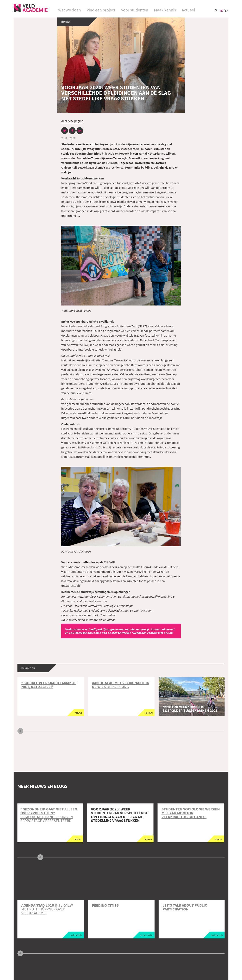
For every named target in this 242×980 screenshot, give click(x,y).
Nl (222, 10)
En (227, 10)
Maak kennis (165, 10)
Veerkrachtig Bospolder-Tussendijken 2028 (113, 183)
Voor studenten (135, 10)
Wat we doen (70, 10)
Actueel (188, 10)
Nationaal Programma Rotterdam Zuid (112, 326)
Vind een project (101, 10)
